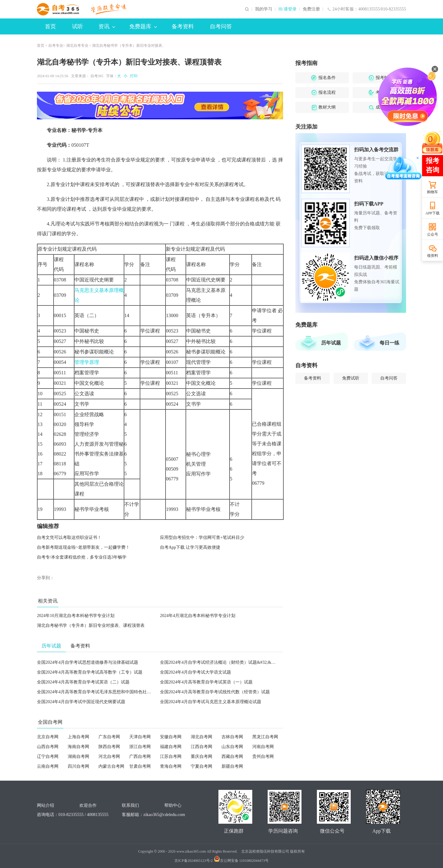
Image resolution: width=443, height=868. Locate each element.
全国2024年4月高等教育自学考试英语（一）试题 (206, 682)
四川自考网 (78, 766)
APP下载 (433, 213)
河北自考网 (109, 757)
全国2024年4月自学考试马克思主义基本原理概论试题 (211, 702)
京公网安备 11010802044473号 (241, 861)
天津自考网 (140, 737)
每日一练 (389, 343)
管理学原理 (87, 362)
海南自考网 (78, 747)
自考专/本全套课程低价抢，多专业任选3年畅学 (82, 557)
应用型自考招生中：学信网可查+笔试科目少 (202, 538)
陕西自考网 (109, 747)
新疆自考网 (232, 766)
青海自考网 (171, 766)
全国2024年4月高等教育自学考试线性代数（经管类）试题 (215, 692)
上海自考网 (78, 737)
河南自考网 (263, 747)
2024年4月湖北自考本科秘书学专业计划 (198, 616)
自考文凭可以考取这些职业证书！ (69, 538)
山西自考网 (48, 747)
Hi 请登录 (288, 9)
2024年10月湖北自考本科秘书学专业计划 (76, 616)
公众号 (433, 234)
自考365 (97, 76)
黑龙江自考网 (265, 737)
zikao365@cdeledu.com (164, 815)
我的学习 (264, 9)
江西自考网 (202, 747)
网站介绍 (46, 805)
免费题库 (143, 26)
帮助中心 (173, 805)
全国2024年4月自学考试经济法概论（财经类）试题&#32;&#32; (220, 662)
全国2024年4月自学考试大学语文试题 (196, 672)
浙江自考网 (140, 747)
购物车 (433, 192)
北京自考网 (48, 737)
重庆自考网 (202, 757)
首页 (50, 26)
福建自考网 (171, 747)
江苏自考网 (171, 757)
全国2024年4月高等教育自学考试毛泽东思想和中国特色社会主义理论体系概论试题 (116, 692)
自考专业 (56, 46)
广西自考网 (140, 757)
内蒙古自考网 (111, 766)
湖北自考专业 (77, 46)
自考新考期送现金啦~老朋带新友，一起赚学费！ (83, 547)
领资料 (433, 256)
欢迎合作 (88, 805)
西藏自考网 (232, 757)
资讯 (107, 26)
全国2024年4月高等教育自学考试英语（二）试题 (83, 682)
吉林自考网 (232, 737)
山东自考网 (232, 747)
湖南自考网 (78, 757)
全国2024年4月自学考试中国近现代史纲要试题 (81, 702)
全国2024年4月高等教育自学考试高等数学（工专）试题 (90, 672)
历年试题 (331, 343)
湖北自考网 (202, 737)
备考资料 (183, 26)
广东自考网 (109, 737)
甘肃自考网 (140, 766)
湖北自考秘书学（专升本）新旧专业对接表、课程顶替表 (91, 625)
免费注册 (311, 9)
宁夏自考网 (202, 766)
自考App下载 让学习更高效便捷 (190, 547)
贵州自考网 (263, 757)
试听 (78, 26)
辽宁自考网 (48, 757)
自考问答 (221, 26)
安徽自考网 (171, 737)
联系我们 (130, 805)
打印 (133, 76)
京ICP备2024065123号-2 (194, 861)
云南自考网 (48, 766)
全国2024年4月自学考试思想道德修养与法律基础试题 (88, 662)
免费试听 (351, 378)
